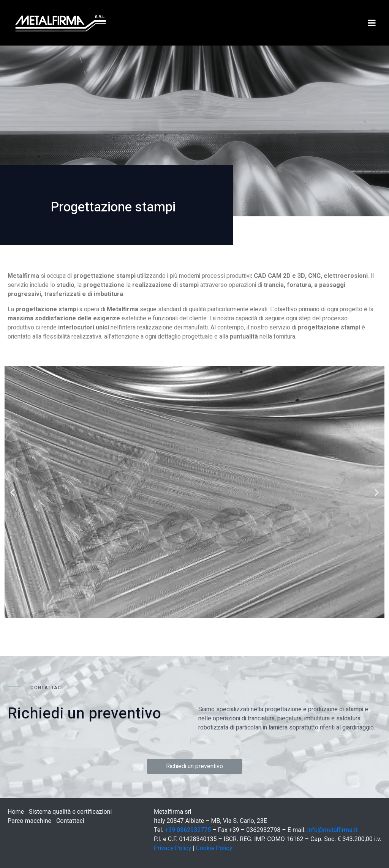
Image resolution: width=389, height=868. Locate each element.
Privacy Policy (173, 848)
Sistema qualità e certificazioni (70, 812)
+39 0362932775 (188, 830)
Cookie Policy (214, 848)
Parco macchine (29, 821)
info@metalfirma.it (333, 830)
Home (16, 812)
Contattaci (70, 821)
